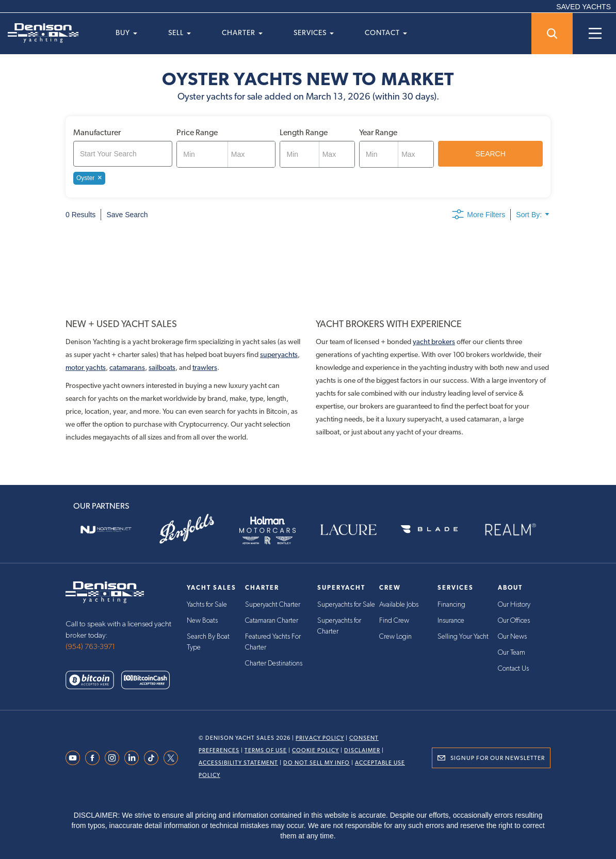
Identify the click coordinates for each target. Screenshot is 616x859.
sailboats (162, 367)
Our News (512, 636)
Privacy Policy (320, 738)
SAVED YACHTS (583, 7)
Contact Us (513, 667)
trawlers (205, 367)
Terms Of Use (266, 750)
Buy (126, 33)
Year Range (378, 132)
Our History (514, 605)
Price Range (197, 132)
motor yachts (86, 367)
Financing (451, 605)
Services (314, 33)
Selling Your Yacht (463, 636)
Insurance (451, 620)
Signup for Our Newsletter (498, 758)
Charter (242, 33)
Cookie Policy (315, 750)
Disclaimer (362, 750)
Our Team (512, 651)
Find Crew (394, 620)
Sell (180, 33)
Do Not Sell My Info (317, 763)
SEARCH (491, 154)
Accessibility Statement (238, 763)
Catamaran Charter (272, 620)
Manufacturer (97, 132)
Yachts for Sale (207, 605)
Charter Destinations (274, 661)
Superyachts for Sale (346, 605)
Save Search (127, 215)
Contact (386, 33)
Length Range (304, 132)
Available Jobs (399, 605)
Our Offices (514, 620)
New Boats (202, 620)
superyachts (279, 354)
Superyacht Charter (273, 605)
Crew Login (395, 636)
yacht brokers (434, 342)
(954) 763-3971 (90, 647)
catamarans (127, 367)
